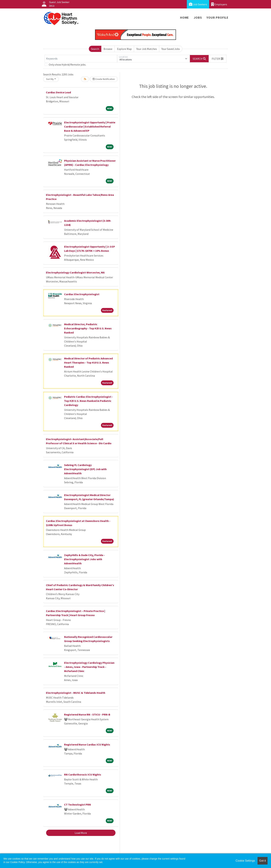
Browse (108, 49)
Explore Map (124, 49)
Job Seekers (198, 4)
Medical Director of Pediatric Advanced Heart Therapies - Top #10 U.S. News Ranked (88, 362)
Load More (81, 833)
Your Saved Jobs (171, 49)
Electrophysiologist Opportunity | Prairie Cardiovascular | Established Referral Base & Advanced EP (90, 126)
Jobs (198, 18)
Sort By (50, 79)
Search (95, 49)
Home (184, 18)
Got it (263, 861)
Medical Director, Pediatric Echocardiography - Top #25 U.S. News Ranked (88, 328)
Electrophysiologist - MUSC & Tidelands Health (76, 693)
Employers (219, 4)
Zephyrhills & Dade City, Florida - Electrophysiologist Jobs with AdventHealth (84, 559)
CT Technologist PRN (78, 805)
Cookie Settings (245, 861)
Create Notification (104, 79)
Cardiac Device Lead (58, 92)
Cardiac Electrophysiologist (82, 294)
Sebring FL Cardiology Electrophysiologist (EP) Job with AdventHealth (85, 469)
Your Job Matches (147, 49)
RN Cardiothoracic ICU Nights (83, 774)
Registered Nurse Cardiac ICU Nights (87, 744)
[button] (218, 59)
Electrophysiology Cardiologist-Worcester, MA (75, 272)
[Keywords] (81, 59)
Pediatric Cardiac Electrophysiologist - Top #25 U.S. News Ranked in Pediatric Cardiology (88, 401)
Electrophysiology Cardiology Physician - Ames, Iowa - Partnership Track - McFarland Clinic (89, 667)
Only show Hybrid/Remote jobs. (67, 65)
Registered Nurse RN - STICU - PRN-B (87, 714)
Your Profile (218, 18)
